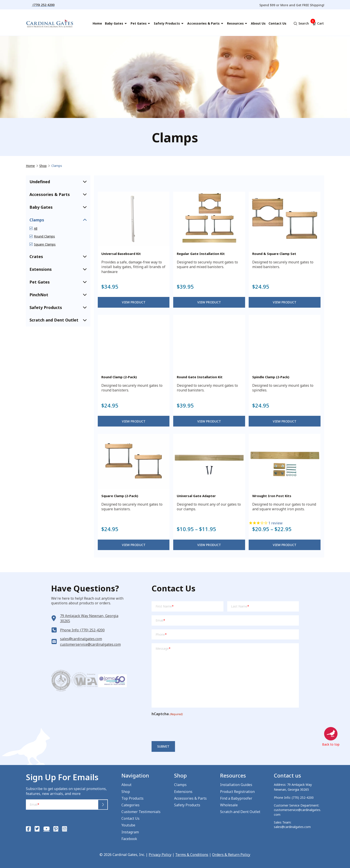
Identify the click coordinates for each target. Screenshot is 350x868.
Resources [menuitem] (235, 23)
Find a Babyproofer (236, 798)
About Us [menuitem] (258, 23)
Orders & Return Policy (231, 855)
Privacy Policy (160, 855)
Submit (163, 746)
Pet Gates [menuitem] (139, 23)
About (126, 785)
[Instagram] (65, 829)
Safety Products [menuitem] (167, 23)
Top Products (132, 798)
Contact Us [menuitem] (277, 23)
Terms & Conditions (192, 855)
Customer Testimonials (141, 812)
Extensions (183, 792)
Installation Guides (236, 785)
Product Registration (237, 792)
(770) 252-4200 (303, 798)
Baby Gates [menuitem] (114, 23)
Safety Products (187, 805)
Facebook (129, 839)
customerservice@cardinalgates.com (90, 644)
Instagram (130, 832)
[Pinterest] (56, 829)
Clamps (180, 785)
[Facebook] (28, 829)
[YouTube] (46, 829)
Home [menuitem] (97, 23)
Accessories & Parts (190, 798)
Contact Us (130, 818)
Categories (130, 805)
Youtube (128, 825)
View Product (134, 302)
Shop (43, 166)
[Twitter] (37, 829)
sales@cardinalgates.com (81, 639)
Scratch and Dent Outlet (240, 812)
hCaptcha (167, 714)
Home (30, 166)
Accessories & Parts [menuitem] (203, 23)
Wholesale (229, 805)
